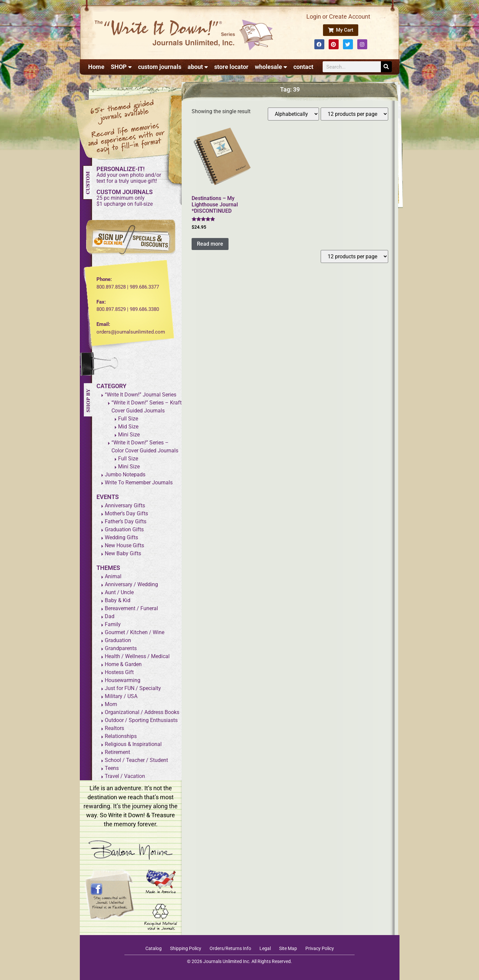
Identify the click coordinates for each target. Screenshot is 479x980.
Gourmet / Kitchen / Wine (135, 632)
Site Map (288, 948)
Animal (113, 576)
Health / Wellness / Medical (137, 656)
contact (303, 67)
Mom (111, 704)
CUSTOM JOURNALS (125, 192)
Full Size (128, 419)
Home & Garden (123, 664)
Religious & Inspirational (133, 744)
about (198, 67)
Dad (110, 616)
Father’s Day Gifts (126, 521)
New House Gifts (124, 545)
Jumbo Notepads (125, 475)
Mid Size (128, 427)
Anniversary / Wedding (131, 584)
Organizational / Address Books (142, 712)
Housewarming (123, 680)
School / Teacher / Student (136, 760)
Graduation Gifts (124, 529)
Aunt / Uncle (119, 592)
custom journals (160, 67)
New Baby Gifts (123, 553)
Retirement (117, 752)
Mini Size (129, 435)
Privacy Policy (320, 948)
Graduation (118, 640)
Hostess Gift (119, 672)
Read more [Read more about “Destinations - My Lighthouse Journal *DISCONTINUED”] (210, 244)
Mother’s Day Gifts (126, 513)
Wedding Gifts (121, 537)
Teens (112, 768)
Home (96, 67)
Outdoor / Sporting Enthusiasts (141, 720)
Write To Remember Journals (139, 483)
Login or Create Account (338, 16)
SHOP (121, 67)
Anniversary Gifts (125, 505)
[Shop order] (293, 114)
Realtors (114, 728)
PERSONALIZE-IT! (121, 169)
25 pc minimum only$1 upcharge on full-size (125, 201)
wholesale (271, 67)
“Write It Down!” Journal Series (141, 395)
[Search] (386, 67)
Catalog (154, 948)
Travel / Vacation (125, 776)
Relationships (121, 736)
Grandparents (121, 648)
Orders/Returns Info (230, 948)
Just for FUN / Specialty (133, 688)
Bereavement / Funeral (131, 608)
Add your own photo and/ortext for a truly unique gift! (129, 178)
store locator (231, 67)
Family (113, 624)
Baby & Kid (118, 600)
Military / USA (121, 696)
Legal (265, 948)
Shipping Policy (186, 948)
